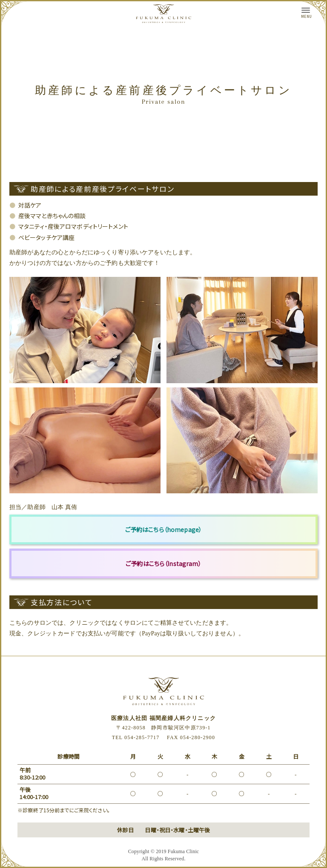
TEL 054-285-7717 (136, 737)
